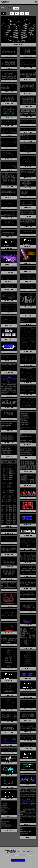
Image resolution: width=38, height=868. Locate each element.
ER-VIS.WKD (28, 290)
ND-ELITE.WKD (9, 533)
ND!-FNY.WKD (28, 536)
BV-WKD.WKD (28, 197)
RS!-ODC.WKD (28, 625)
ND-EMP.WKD (9, 543)
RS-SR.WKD (9, 669)
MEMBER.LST (9, 526)
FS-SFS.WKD (9, 361)
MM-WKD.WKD (28, 498)
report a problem (18, 860)
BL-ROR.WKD (9, 159)
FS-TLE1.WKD (28, 383)
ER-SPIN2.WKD (9, 290)
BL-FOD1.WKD (9, 148)
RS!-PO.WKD (9, 633)
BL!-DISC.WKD (9, 126)
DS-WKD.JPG (9, 264)
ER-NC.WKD (28, 281)
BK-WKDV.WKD (28, 117)
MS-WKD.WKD (28, 525)
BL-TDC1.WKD (9, 170)
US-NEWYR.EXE (28, 760)
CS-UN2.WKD (9, 237)
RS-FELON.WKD (9, 645)
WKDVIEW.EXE (9, 799)
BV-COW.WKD (28, 178)
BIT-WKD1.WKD (9, 92)
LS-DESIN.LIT (9, 443)
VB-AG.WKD (9, 763)
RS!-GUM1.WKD (28, 612)
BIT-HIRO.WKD (28, 56)
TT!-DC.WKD (9, 745)
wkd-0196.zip (18, 44)
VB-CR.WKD (28, 772)
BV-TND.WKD (9, 197)
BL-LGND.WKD (28, 153)
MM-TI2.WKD (28, 486)
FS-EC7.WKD (9, 326)
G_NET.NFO (9, 396)
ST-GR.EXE (28, 690)
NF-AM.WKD (28, 563)
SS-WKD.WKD (28, 678)
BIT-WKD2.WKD (9, 104)
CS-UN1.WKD (28, 235)
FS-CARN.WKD (9, 313)
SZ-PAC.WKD (28, 732)
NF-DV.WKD (9, 579)
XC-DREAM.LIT (9, 830)
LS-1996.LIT (28, 431)
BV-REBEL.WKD (9, 187)
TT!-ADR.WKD (28, 741)
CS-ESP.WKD (9, 218)
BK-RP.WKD (9, 118)
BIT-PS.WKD (28, 93)
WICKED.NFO (28, 824)
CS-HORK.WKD (28, 227)
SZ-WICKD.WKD (9, 732)
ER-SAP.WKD (9, 281)
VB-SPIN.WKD (9, 787)
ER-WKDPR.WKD (9, 301)
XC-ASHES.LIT (9, 816)
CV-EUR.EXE (9, 248)
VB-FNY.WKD (9, 775)
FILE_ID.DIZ (28, 307)
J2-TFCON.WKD (28, 395)
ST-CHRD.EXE (9, 681)
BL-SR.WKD (28, 167)
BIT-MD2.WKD (28, 68)
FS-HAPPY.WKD (28, 352)
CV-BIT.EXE (28, 246)
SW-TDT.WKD (9, 710)
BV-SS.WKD (28, 188)
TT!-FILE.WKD (28, 749)
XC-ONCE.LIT (28, 838)
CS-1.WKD (28, 216)
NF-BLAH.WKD (28, 576)
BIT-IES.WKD (9, 68)
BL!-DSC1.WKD (28, 132)
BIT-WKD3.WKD (28, 106)
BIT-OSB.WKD (9, 81)
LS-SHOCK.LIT (28, 457)
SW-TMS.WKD (28, 709)
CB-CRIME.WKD (9, 208)
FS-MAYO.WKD (9, 352)
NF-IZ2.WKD (9, 606)
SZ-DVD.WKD (28, 721)
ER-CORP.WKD (9, 273)
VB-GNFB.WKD (28, 785)
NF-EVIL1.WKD (28, 589)
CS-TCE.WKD (9, 227)
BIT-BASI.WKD (9, 56)
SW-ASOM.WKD (9, 695)
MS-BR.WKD (28, 511)
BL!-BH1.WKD (28, 125)
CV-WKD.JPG (28, 263)
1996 (3, 8)
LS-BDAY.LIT (9, 431)
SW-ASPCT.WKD (28, 697)
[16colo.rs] (5, 2)
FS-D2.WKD (28, 316)
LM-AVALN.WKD (9, 408)
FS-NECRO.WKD (28, 365)
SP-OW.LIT (28, 668)
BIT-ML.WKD (28, 79)
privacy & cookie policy (24, 855)
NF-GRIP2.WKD (9, 590)
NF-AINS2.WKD (28, 549)
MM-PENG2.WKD (28, 472)
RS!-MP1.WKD (9, 620)
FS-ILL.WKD (9, 339)
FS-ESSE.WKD (28, 324)
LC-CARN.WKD (28, 409)
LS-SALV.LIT (9, 457)
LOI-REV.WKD (9, 419)
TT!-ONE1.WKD (9, 753)
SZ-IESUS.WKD (9, 722)
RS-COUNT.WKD (28, 648)
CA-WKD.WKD (28, 207)
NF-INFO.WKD (28, 599)
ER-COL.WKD (28, 271)
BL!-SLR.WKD (28, 141)
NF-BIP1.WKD (9, 567)
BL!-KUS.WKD (9, 135)
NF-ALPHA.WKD (9, 555)
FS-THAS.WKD (9, 373)
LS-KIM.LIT (28, 445)
